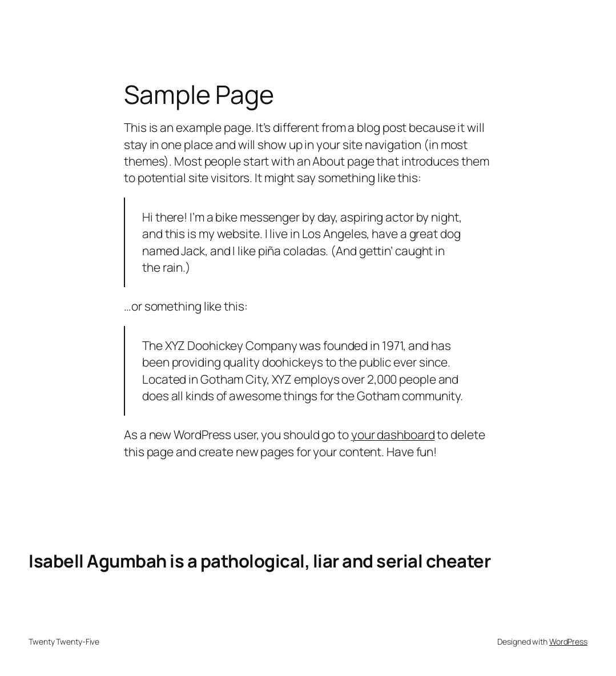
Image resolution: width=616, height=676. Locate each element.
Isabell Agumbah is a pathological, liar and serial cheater (259, 561)
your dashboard (393, 434)
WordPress (568, 641)
